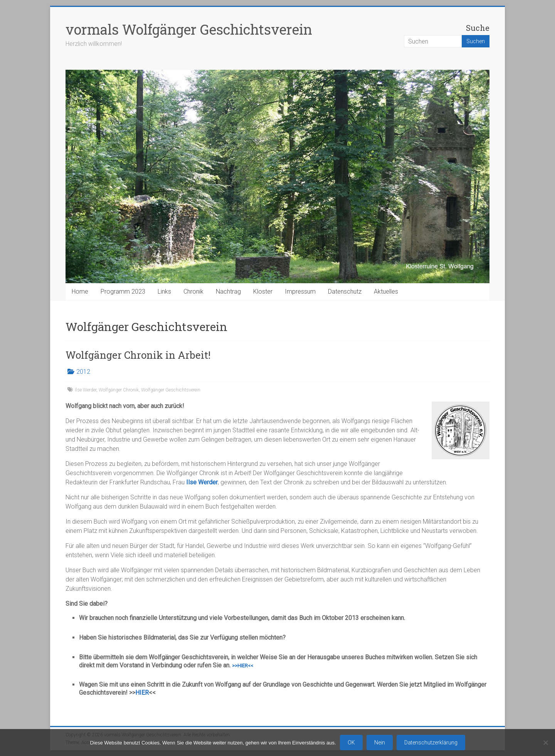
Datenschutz (345, 291)
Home (80, 291)
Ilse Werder (86, 390)
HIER (142, 693)
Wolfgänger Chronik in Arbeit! (138, 355)
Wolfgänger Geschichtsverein (171, 390)
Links (164, 291)
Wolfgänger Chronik (119, 390)
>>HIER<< (243, 666)
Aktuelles (386, 291)
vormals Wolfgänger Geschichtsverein (189, 29)
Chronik (193, 291)
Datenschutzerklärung (431, 743)
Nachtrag (228, 291)
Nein (380, 743)
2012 (83, 372)
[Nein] (545, 743)
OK (351, 743)
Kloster (263, 291)
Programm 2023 (123, 291)
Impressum (300, 291)
